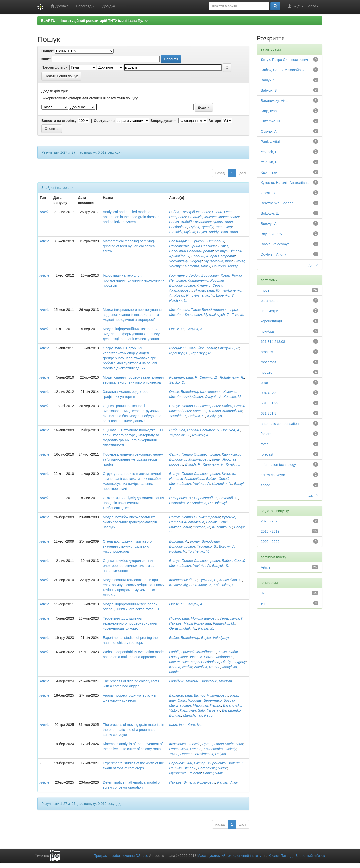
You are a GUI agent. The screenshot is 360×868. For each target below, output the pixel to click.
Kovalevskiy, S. (181, 585)
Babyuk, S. (197, 416)
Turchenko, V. (199, 551)
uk (263, 593)
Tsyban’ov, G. (180, 435)
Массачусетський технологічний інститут (230, 856)
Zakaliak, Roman (207, 667)
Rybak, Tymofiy (201, 227)
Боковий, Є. (229, 498)
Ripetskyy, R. (201, 353)
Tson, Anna (229, 232)
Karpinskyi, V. (213, 464)
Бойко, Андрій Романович (190, 222)
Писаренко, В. (181, 498)
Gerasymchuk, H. (183, 628)
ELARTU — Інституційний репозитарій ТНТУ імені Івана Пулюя (95, 21)
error (265, 383)
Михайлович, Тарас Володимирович (198, 310)
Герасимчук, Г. (232, 618)
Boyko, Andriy (208, 232)
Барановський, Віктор (187, 763)
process (267, 352)
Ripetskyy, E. (179, 353)
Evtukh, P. (193, 464)
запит (46, 59)
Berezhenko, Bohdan (277, 203)
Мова (313, 6)
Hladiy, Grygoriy (234, 662)
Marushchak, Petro (198, 715)
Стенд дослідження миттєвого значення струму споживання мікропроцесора (127, 546)
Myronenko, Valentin (185, 773)
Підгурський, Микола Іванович (194, 618)
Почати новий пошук (61, 76)
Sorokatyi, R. (202, 503)
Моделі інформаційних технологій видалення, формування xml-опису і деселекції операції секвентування (132, 334)
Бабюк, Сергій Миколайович (284, 70)
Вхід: (296, 6)
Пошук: (48, 51)
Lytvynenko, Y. (203, 295)
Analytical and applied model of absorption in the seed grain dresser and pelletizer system (131, 217)
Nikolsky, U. (178, 300)
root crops (269, 362)
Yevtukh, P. (178, 416)
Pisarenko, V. (179, 503)
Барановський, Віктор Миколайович (199, 695)
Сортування (104, 121)
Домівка (60, 6)
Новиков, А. (231, 430)
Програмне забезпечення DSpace (121, 856)
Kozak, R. (182, 295)
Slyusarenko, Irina (218, 261)
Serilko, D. (177, 382)
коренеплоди (272, 321)
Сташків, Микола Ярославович (213, 217)
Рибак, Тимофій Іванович (190, 212)
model (266, 290)
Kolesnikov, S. (224, 585)
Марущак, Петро (207, 705)
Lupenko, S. (225, 295)
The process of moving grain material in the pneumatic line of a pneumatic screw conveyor (134, 730)
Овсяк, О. (177, 329)
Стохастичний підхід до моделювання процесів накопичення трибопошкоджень (134, 503)
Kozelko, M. (233, 397)
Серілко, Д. (209, 377)
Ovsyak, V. (213, 397)
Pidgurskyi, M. (224, 623)
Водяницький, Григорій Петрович (197, 241)
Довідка (109, 6)
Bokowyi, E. (223, 503)
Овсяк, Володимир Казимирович (195, 392)
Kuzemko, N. (222, 484)
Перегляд (85, 6)
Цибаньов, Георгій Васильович (194, 430)
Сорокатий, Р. (206, 498)
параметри (270, 311)
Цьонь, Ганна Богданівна (223, 744)
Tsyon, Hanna (180, 754)
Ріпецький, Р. (228, 348)
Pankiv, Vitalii (213, 773)
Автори (215, 121)
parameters (270, 301)
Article (45, 212)
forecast (267, 454)
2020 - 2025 (270, 521)
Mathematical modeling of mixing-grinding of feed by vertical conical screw (129, 246)
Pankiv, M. (206, 628)
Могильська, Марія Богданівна (194, 662)
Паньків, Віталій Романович (192, 782)
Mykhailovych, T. (217, 315)
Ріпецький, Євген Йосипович (193, 348)
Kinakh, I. (233, 464)
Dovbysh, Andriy (225, 266)
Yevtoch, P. (202, 484)
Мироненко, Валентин (226, 763)
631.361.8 (269, 413)
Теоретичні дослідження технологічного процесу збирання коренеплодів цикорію (130, 623)
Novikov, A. (201, 435)
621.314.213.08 (273, 342)
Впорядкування (164, 121)
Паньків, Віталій (183, 768)
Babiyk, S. (269, 80)
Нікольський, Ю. (208, 290)
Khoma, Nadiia (181, 667)
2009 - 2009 (270, 542)
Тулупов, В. (208, 580)
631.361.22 (270, 403)
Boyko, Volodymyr (215, 638)
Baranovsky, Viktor (213, 768)
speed (266, 485)
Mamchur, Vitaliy (197, 266)
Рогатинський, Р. (183, 377)
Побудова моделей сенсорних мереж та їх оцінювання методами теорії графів (133, 459)
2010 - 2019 (270, 531)
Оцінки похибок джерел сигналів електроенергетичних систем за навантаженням (129, 566)
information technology (279, 465)
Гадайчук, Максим (184, 681)
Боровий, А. (179, 541)
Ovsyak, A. (195, 329)
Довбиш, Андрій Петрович (213, 256)
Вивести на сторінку (59, 121)
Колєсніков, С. (231, 580)
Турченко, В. (207, 546)
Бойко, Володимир (184, 638)
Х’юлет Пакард (280, 856)
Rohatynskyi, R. (232, 377)
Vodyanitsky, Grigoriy (186, 261)
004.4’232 (269, 393)
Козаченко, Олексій (185, 744)
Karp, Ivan (188, 710)
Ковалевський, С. (183, 580)
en (263, 603)
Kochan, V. (178, 551)
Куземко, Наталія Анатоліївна (285, 183)
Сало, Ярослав (190, 700)
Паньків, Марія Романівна (190, 623)
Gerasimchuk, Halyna (209, 754)
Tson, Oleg (224, 227)
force (265, 444)
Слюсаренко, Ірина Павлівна (192, 246)
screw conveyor (273, 475)
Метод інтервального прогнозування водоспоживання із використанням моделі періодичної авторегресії (132, 315)
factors (266, 434)
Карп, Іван (177, 725)
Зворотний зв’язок (310, 856)
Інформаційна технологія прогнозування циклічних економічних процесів (134, 280)
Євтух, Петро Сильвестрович (195, 406)
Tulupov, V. (203, 585)
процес (267, 372)
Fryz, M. (238, 315)
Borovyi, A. (227, 546)
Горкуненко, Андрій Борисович (194, 275)
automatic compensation (280, 424)
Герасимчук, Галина (185, 749)
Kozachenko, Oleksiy (220, 749)
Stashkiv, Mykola (182, 232)
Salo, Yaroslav (209, 710)
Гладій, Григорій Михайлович (193, 652)
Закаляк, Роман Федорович (211, 657)
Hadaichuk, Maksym (216, 681)
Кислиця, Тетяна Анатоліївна (218, 411)
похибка (267, 331)
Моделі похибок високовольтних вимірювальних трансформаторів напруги (130, 522)
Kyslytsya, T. (217, 416)
